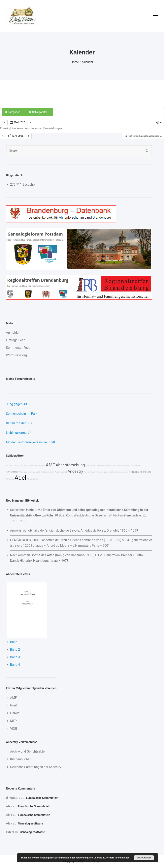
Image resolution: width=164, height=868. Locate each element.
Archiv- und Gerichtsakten (28, 751)
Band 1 (15, 642)
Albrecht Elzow (122, 466)
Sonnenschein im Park (22, 414)
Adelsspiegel (61, 472)
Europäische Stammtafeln (42, 798)
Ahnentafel (12, 472)
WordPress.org (16, 355)
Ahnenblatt (35, 472)
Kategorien (14, 112)
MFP (13, 721)
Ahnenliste (24, 472)
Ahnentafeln (33, 479)
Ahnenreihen (136, 466)
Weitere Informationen (118, 858)
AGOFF (9, 466)
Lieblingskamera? (18, 433)
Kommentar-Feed (18, 348)
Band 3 (15, 657)
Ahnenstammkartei (106, 466)
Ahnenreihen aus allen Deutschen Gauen (109, 472)
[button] (143, 136)
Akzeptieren (144, 858)
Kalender (87, 62)
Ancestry (75, 471)
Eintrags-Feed (16, 340)
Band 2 (15, 650)
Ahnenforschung (70, 465)
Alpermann (91, 466)
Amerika (10, 479)
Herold (15, 713)
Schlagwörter (40, 112)
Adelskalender (47, 472)
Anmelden (13, 333)
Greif (14, 705)
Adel (20, 478)
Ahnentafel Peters (140, 472)
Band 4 (15, 665)
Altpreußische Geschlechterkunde (29, 466)
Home (75, 62)
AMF (50, 465)
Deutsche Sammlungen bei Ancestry (36, 767)
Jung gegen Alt (17, 404)
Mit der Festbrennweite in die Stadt (31, 442)
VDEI (14, 729)
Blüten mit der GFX (19, 423)
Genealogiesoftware (30, 823)
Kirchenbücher (20, 759)
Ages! (87, 472)
